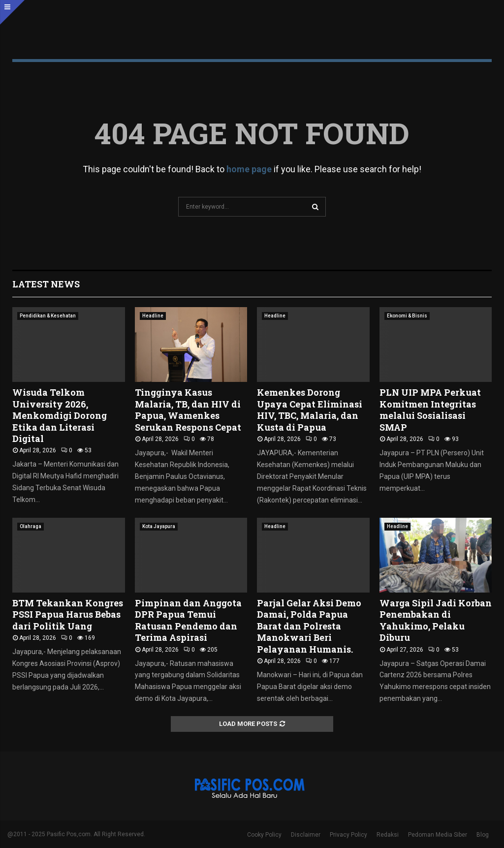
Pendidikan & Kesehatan (48, 316)
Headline (153, 316)
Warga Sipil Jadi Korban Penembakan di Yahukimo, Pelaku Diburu (436, 620)
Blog (483, 835)
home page (249, 169)
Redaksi (388, 835)
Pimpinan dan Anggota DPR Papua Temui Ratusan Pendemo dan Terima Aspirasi (188, 620)
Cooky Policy (264, 835)
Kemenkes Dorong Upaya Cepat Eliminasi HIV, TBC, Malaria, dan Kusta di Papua (310, 409)
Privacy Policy (348, 835)
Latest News (46, 284)
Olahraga (31, 526)
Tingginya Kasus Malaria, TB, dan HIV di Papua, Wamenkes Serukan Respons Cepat (188, 409)
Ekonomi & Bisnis (407, 316)
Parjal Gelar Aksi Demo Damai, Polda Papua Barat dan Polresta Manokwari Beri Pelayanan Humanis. (309, 626)
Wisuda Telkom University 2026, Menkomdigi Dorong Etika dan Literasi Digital (60, 415)
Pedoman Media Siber (438, 835)
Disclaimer (306, 835)
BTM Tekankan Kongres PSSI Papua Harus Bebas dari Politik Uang (68, 614)
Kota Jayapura (159, 526)
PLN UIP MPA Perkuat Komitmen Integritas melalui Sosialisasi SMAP (430, 409)
